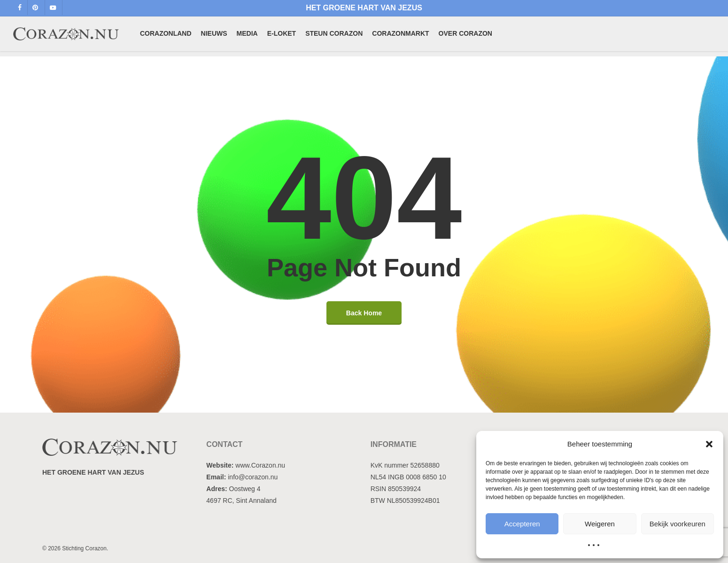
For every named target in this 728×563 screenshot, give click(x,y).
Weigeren (600, 524)
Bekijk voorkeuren (678, 524)
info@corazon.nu (253, 477)
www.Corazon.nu (260, 465)
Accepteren (522, 524)
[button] (709, 444)
